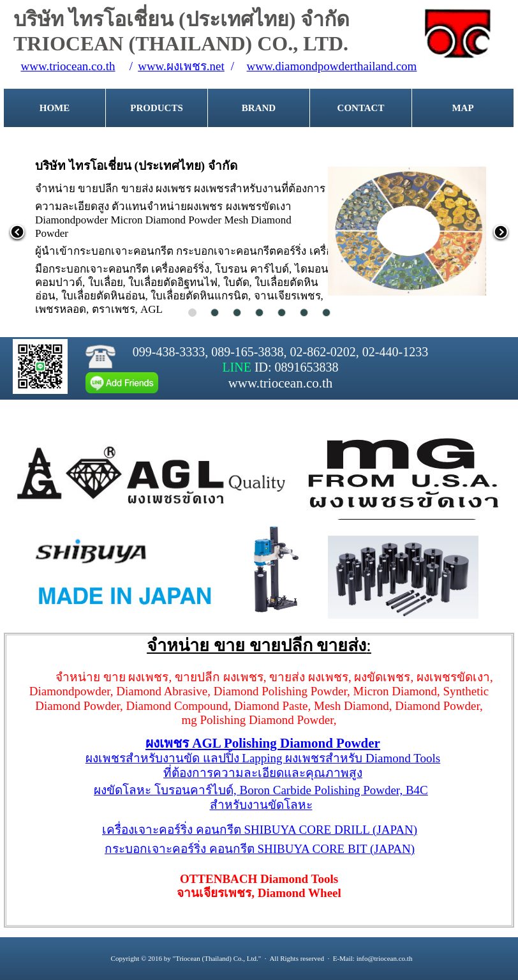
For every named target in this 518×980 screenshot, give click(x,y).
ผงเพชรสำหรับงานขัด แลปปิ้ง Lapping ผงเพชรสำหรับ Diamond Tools (263, 758)
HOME (55, 108)
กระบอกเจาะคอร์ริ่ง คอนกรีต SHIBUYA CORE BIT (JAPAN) (260, 849)
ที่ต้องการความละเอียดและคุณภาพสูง (263, 773)
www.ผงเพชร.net (181, 66)
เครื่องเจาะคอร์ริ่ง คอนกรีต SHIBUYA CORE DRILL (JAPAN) (260, 830)
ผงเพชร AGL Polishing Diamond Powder (263, 743)
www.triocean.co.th (68, 66)
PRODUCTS (157, 108)
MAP (463, 108)
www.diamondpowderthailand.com (332, 66)
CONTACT (361, 108)
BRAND (259, 108)
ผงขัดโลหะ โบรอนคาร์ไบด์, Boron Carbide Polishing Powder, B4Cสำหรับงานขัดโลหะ (261, 797)
